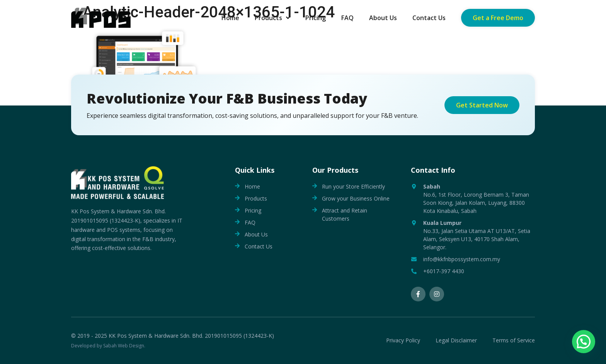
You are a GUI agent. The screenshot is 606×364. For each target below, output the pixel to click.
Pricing (253, 210)
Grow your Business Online (356, 198)
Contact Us (259, 246)
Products (256, 198)
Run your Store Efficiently (353, 186)
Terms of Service (514, 341)
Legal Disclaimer (456, 341)
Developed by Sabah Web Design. (108, 346)
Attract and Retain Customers (345, 214)
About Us (256, 234)
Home (252, 186)
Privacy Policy (403, 341)
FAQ (250, 222)
